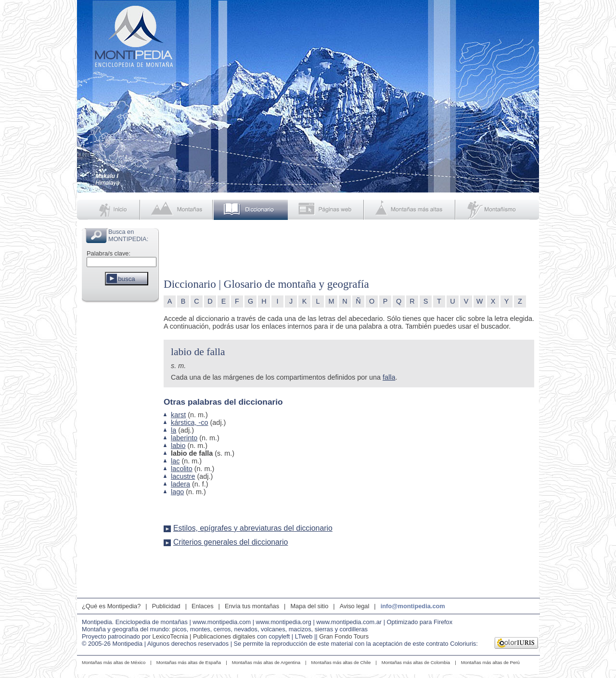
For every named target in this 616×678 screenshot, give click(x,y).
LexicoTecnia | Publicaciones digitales (204, 636)
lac (175, 461)
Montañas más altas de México (114, 662)
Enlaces (203, 606)
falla (389, 377)
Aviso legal (355, 606)
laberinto (184, 438)
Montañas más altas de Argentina (266, 662)
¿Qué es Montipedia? (111, 606)
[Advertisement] (120, 449)
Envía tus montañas (252, 606)
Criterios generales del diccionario (231, 542)
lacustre (183, 476)
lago (177, 492)
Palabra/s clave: (109, 253)
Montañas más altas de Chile (341, 662)
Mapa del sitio (309, 606)
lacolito (182, 469)
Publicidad (166, 606)
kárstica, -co (190, 422)
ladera (180, 484)
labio (178, 446)
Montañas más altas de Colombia (416, 662)
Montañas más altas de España (189, 662)
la (173, 430)
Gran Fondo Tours (344, 636)
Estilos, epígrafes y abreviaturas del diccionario (253, 528)
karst (178, 415)
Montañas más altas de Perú (490, 662)
